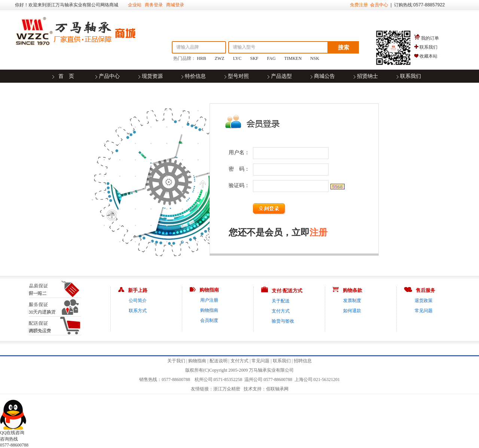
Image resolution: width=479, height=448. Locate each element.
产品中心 (109, 76)
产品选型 (281, 76)
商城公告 (324, 76)
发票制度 (352, 301)
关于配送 (281, 301)
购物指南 (209, 310)
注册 (318, 232)
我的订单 (430, 38)
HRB (202, 58)
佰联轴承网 (277, 389)
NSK (315, 58)
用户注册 (209, 300)
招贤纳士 (367, 76)
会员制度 (209, 320)
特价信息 (195, 76)
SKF (254, 58)
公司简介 (138, 301)
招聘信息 (303, 361)
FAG (271, 58)
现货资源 (152, 76)
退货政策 (424, 301)
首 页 (66, 76)
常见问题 (424, 311)
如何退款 (352, 311)
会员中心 (379, 5)
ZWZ (220, 58)
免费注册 (359, 5)
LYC (237, 58)
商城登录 (175, 5)
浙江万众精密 (227, 389)
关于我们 (176, 361)
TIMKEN (293, 58)
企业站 (135, 5)
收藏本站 (428, 56)
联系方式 (138, 311)
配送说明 (219, 361)
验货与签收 (283, 321)
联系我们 (428, 47)
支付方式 (281, 311)
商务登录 (154, 5)
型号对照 (238, 76)
